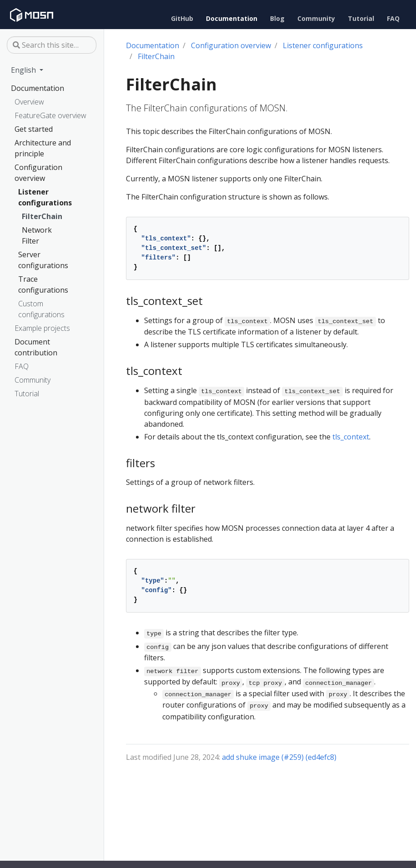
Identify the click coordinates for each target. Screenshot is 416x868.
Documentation (38, 88)
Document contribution (36, 347)
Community (33, 380)
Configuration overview (38, 173)
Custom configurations (41, 309)
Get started (34, 129)
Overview (29, 102)
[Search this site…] (52, 45)
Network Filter (37, 235)
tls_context (351, 437)
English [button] (24, 70)
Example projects (42, 328)
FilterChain (42, 216)
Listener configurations (45, 197)
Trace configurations (43, 284)
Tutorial (27, 394)
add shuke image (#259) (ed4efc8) (279, 757)
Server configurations (43, 260)
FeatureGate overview (50, 115)
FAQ (22, 366)
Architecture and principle (43, 148)
